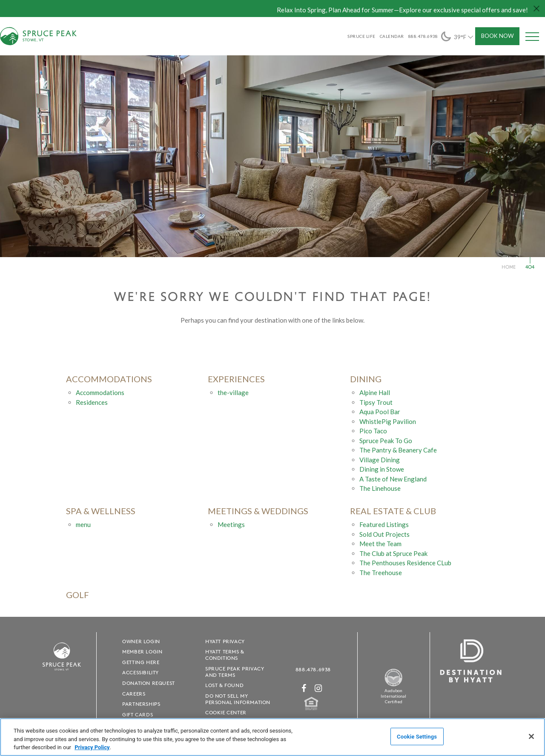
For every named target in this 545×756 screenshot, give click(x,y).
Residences (92, 402)
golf (77, 595)
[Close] (531, 736)
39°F (458, 36)
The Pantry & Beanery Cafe (398, 450)
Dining (366, 379)
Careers (134, 694)
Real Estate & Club (393, 511)
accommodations (109, 379)
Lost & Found (224, 685)
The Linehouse (380, 488)
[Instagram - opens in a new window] (318, 688)
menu (83, 524)
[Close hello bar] (536, 9)
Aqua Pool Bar (380, 412)
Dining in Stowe (382, 469)
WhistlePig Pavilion (388, 421)
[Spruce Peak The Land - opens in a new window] (393, 685)
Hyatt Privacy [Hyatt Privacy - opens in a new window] (225, 641)
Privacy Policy (92, 747)
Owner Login (141, 641)
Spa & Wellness (101, 511)
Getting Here (141, 662)
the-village (233, 392)
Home (509, 267)
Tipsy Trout (376, 402)
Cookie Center (226, 712)
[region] (272, 737)
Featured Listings (384, 524)
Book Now (498, 36)
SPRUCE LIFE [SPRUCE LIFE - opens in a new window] (361, 36)
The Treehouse (381, 573)
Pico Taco (373, 431)
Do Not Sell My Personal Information (238, 699)
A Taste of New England (393, 479)
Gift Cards (138, 714)
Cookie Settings (417, 736)
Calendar (392, 36)
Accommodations (100, 392)
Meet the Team (380, 544)
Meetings (231, 524)
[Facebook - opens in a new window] (304, 688)
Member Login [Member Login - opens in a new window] (142, 651)
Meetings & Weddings (258, 511)
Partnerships (141, 704)
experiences (236, 379)
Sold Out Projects (384, 534)
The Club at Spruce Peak (393, 553)
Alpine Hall (375, 392)
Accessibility (141, 672)
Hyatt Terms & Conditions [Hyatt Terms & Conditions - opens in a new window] (225, 655)
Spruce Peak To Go (386, 441)
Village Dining (380, 460)
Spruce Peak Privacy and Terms (235, 672)
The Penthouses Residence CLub (405, 563)
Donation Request (149, 683)
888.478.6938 (313, 669)
